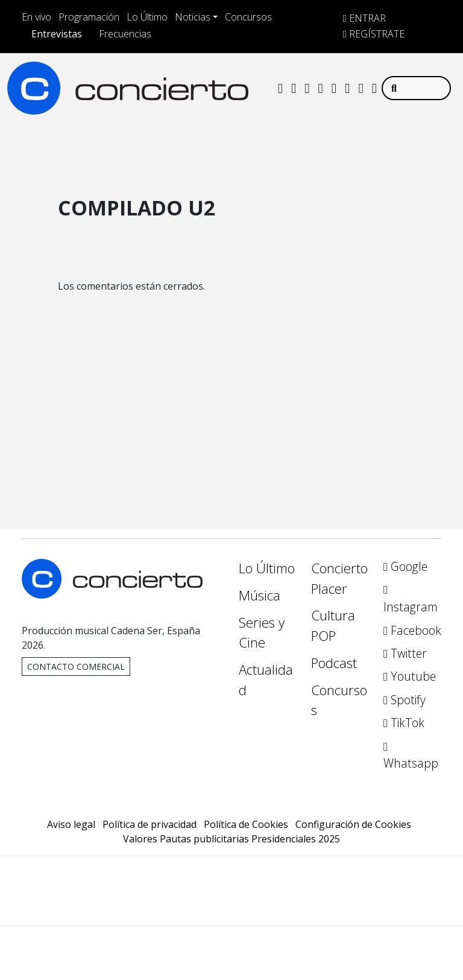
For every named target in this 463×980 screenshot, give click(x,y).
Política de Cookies (246, 824)
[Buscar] (416, 88)
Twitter (405, 653)
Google (405, 566)
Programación (89, 17)
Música (260, 595)
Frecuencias (125, 34)
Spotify (405, 700)
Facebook (412, 630)
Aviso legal (71, 824)
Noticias (193, 17)
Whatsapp (411, 756)
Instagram (411, 600)
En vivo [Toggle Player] (36, 17)
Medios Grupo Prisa (232, 912)
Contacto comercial (76, 667)
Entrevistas (57, 34)
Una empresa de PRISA (231, 883)
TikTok (404, 723)
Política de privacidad (150, 824)
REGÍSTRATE (374, 34)
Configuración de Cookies (353, 824)
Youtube (410, 676)
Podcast (334, 663)
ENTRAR (364, 18)
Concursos (248, 17)
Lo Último (147, 17)
